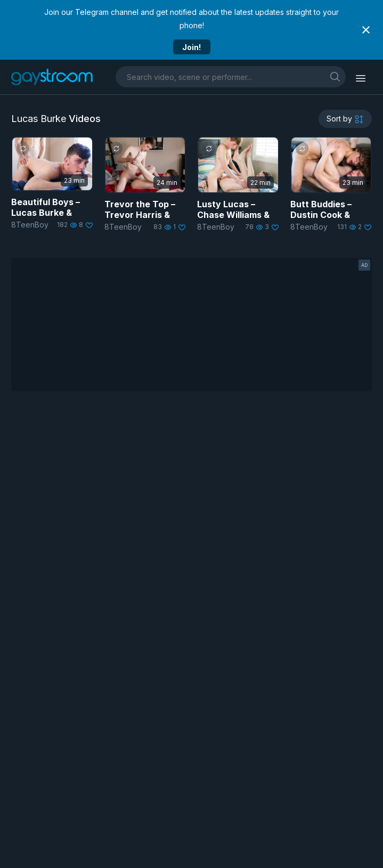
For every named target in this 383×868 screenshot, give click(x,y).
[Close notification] (366, 30)
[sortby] (345, 119)
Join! (191, 47)
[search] (335, 76)
